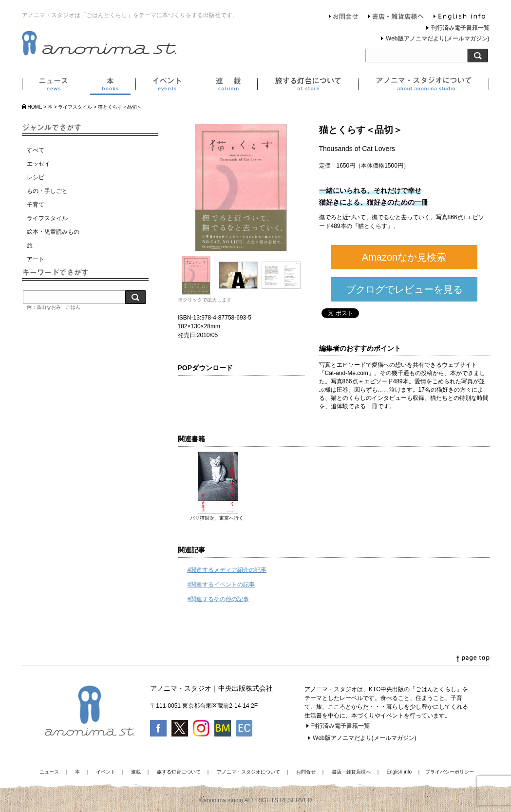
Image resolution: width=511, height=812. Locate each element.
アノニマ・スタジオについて (424, 86)
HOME (35, 107)
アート (36, 259)
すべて (36, 150)
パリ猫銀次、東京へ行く (217, 518)
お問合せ (344, 18)
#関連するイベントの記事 (221, 585)
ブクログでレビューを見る (404, 289)
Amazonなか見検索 (404, 257)
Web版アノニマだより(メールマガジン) (437, 38)
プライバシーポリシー (450, 772)
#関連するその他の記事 (218, 599)
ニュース (53, 86)
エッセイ (38, 164)
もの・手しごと (47, 191)
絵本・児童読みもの (53, 232)
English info (459, 18)
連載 (227, 86)
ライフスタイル (75, 107)
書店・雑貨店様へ (396, 18)
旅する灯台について (308, 86)
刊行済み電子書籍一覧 (460, 28)
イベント (167, 86)
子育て (36, 205)
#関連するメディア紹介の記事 (227, 570)
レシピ (36, 177)
